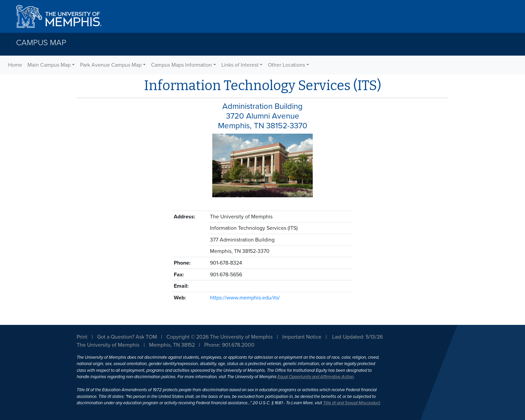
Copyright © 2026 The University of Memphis (219, 337)
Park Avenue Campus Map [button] (111, 65)
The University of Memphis (108, 345)
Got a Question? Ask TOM (127, 337)
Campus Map (41, 43)
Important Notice (302, 337)
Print (82, 337)
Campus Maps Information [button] (181, 65)
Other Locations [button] (286, 65)
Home (15, 65)
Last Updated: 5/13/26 (357, 337)
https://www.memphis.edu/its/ (245, 298)
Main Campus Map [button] (49, 65)
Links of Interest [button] (240, 65)
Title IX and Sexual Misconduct (352, 403)
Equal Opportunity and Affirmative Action (316, 377)
